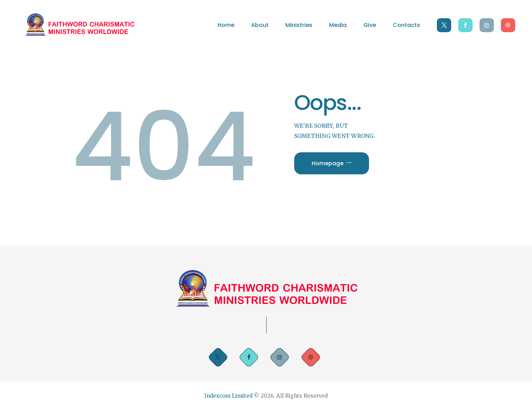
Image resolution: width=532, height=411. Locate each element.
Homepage (328, 163)
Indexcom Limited (229, 396)
